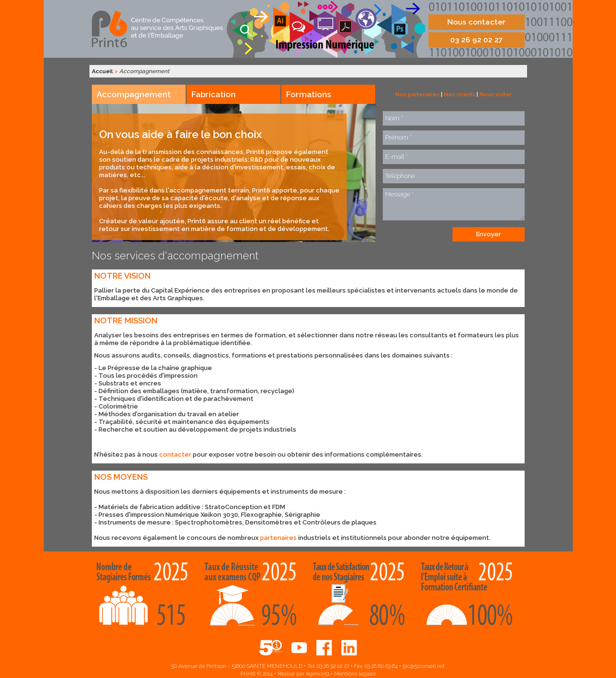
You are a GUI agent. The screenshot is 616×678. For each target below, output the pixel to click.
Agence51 (318, 674)
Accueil (102, 71)
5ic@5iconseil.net (424, 666)
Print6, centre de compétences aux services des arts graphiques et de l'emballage (158, 29)
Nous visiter (496, 94)
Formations (308, 94)
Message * (454, 204)
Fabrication (214, 94)
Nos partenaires (417, 94)
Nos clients (459, 94)
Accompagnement (134, 94)
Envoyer (489, 234)
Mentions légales (355, 674)
